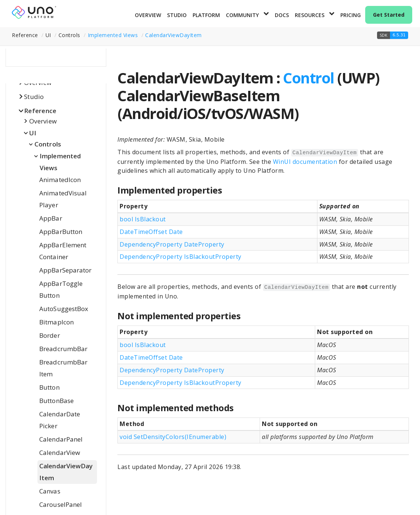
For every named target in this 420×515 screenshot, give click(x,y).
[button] (393, 35)
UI (33, 133)
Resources (310, 15)
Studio (177, 15)
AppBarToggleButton (61, 289)
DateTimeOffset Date (151, 232)
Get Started (389, 15)
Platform (206, 15)
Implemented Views (113, 35)
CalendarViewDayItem (174, 35)
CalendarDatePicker (60, 420)
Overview (148, 15)
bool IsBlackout (143, 219)
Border (50, 335)
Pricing (351, 15)
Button (49, 387)
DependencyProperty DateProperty (172, 244)
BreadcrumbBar (63, 349)
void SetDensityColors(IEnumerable (173, 437)
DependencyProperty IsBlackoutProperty (181, 257)
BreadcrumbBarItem (63, 368)
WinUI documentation (305, 162)
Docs (282, 15)
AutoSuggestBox (64, 309)
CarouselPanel (61, 504)
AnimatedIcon (60, 180)
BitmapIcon (56, 322)
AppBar (51, 218)
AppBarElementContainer (63, 251)
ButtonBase (56, 401)
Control (309, 78)
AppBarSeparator (66, 270)
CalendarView (60, 453)
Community (242, 15)
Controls (48, 144)
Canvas (50, 491)
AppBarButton (61, 232)
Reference (40, 111)
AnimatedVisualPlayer (63, 199)
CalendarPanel (61, 439)
